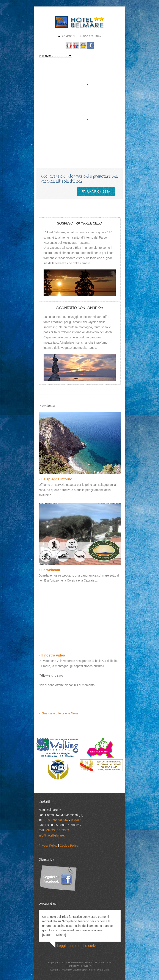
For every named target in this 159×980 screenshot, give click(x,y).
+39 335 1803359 (57, 830)
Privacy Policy (48, 846)
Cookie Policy (69, 846)
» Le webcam (49, 570)
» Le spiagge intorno (55, 479)
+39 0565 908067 (89, 36)
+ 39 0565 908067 (56, 820)
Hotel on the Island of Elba (76, 45)
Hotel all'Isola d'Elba (69, 45)
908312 (76, 820)
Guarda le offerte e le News (60, 713)
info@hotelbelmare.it (53, 835)
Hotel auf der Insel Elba (83, 45)
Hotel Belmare (76, 962)
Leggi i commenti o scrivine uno (82, 946)
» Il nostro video (52, 655)
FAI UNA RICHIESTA (96, 191)
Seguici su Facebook (90, 45)
